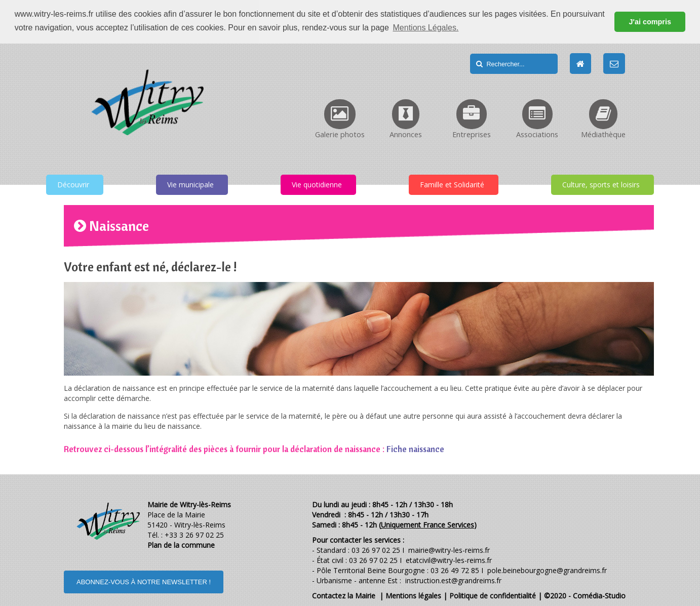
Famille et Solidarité (452, 184)
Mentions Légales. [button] (426, 28)
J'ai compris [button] (650, 22)
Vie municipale (190, 184)
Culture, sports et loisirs (601, 184)
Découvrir (73, 184)
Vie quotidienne (317, 184)
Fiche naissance (415, 448)
